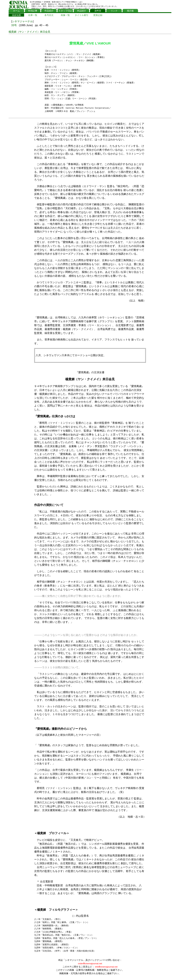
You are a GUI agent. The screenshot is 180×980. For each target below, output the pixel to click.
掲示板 (130, 11)
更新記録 (98, 15)
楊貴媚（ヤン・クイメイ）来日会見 (29, 32)
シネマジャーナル (22, 21)
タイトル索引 (82, 15)
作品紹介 (49, 11)
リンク (114, 11)
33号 (14, 25)
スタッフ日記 (65, 11)
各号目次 (49, 15)
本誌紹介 (82, 11)
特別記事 (33, 11)
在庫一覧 (33, 15)
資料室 (98, 11)
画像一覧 (65, 15)
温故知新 (16, 15)
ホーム (16, 11)
